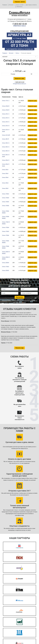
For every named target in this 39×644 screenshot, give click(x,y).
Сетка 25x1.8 (6, 126)
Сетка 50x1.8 (6, 151)
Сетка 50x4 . (6, 183)
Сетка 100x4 (6, 198)
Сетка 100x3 (6, 194)
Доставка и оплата (31, 5)
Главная (5, 5)
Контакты (20, 7)
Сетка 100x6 (6, 206)
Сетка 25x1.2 (6, 114)
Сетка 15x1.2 (6, 101)
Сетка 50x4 (5, 177)
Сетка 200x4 (6, 263)
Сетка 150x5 (6, 231)
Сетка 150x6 (6, 235)
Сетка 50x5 (5, 188)
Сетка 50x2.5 (6, 160)
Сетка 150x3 (6, 267)
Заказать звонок (19, 2)
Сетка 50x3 (5, 170)
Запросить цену (19, 78)
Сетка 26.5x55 (6, 135)
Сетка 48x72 (6, 139)
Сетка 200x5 (6, 271)
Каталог (11, 5)
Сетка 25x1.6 (6, 118)
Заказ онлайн (20, 5)
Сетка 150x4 (6, 227)
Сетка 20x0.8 (6, 106)
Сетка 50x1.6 (6, 143)
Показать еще (19, 348)
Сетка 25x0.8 (6, 110)
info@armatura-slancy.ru (20, 26)
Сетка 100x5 (6, 202)
